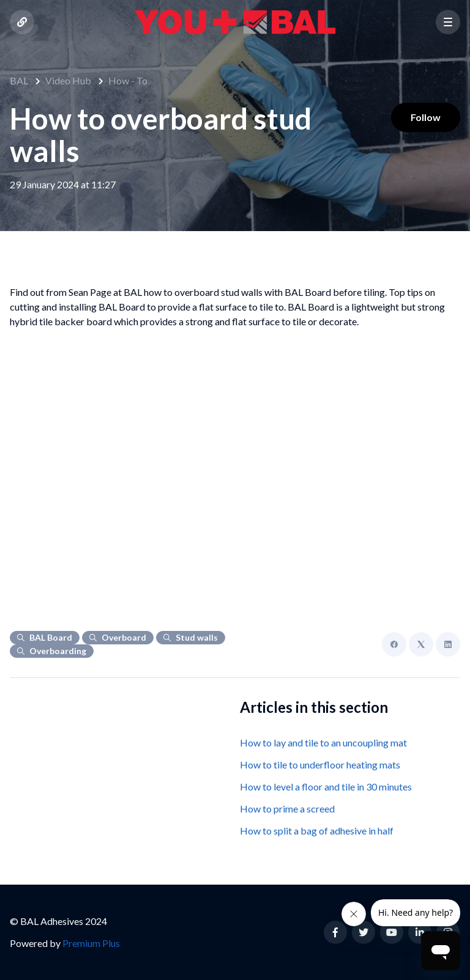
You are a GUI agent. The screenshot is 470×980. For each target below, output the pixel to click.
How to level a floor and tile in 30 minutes (326, 787)
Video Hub (68, 80)
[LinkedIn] (448, 644)
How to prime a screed (287, 809)
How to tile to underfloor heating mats (320, 764)
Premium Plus (91, 943)
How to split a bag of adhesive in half (317, 831)
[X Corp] (421, 644)
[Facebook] (394, 644)
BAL (19, 80)
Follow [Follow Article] (426, 117)
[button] (448, 22)
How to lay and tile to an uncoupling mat (323, 742)
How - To (128, 80)
